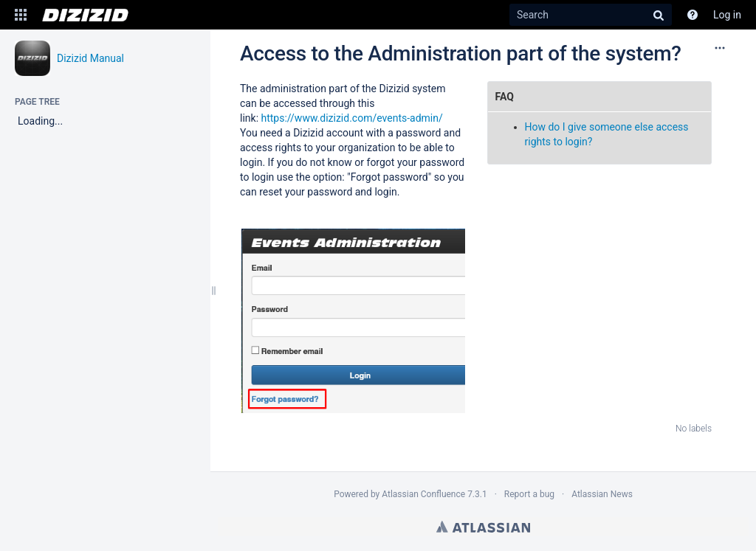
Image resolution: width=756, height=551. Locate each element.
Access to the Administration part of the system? (461, 53)
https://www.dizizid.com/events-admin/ (352, 118)
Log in (727, 15)
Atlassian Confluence (423, 494)
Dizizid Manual (90, 58)
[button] (21, 15)
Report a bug (529, 494)
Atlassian (483, 527)
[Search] (591, 15)
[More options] (720, 48)
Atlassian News (602, 494)
